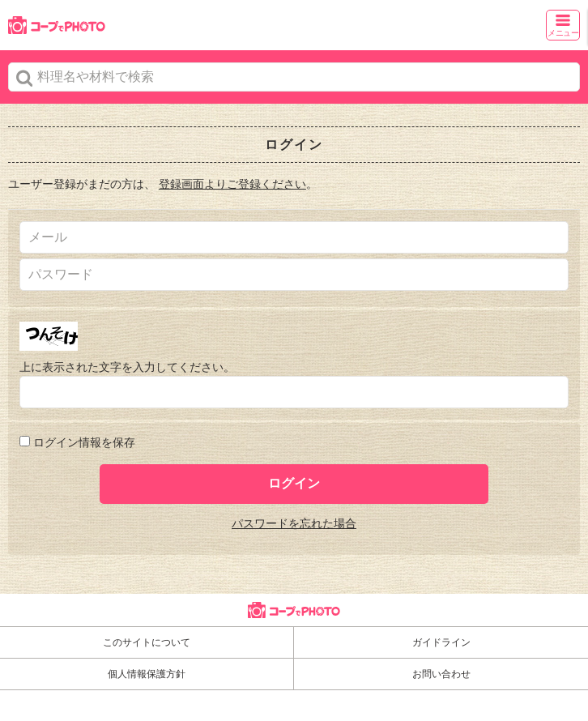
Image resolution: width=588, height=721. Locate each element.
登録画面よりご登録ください (232, 184)
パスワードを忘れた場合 (294, 523)
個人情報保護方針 (147, 674)
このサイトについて (147, 642)
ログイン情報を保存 (84, 442)
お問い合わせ (441, 674)
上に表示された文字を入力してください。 (127, 367)
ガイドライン (441, 642)
